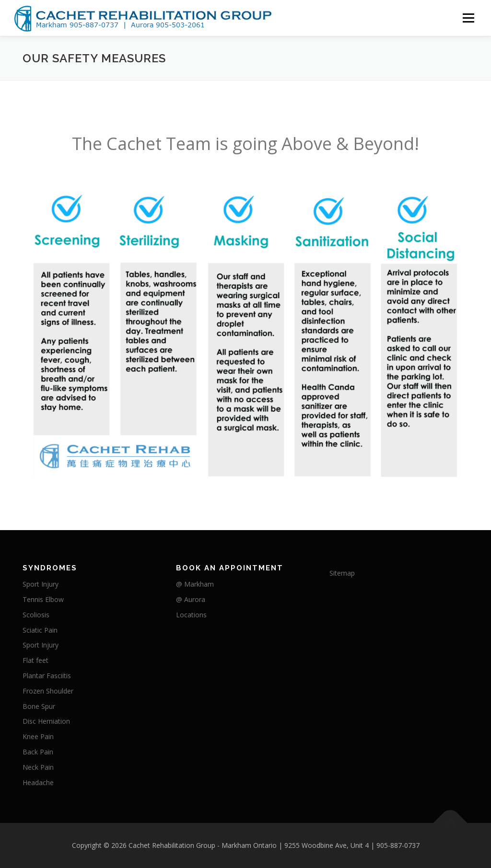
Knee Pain (38, 736)
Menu (468, 18)
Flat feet (35, 660)
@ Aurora (191, 599)
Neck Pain (38, 767)
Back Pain (38, 752)
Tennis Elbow (43, 599)
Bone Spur (39, 706)
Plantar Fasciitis (47, 676)
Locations (191, 615)
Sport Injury (41, 584)
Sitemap (342, 573)
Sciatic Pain (40, 630)
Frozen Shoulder (48, 691)
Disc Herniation (46, 721)
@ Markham (195, 584)
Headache (38, 782)
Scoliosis (36, 615)
